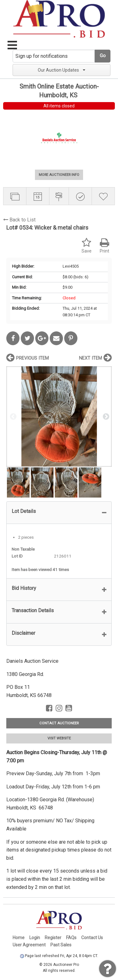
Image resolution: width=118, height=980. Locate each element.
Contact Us (92, 938)
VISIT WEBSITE (59, 738)
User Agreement (29, 945)
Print (104, 246)
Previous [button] (13, 416)
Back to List (19, 220)
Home (19, 938)
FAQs (71, 938)
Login (35, 938)
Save (87, 246)
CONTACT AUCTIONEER (59, 723)
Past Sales (61, 945)
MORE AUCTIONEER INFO (59, 175)
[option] (59, 416)
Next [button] (105, 416)
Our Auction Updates (62, 70)
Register (53, 938)
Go (103, 56)
